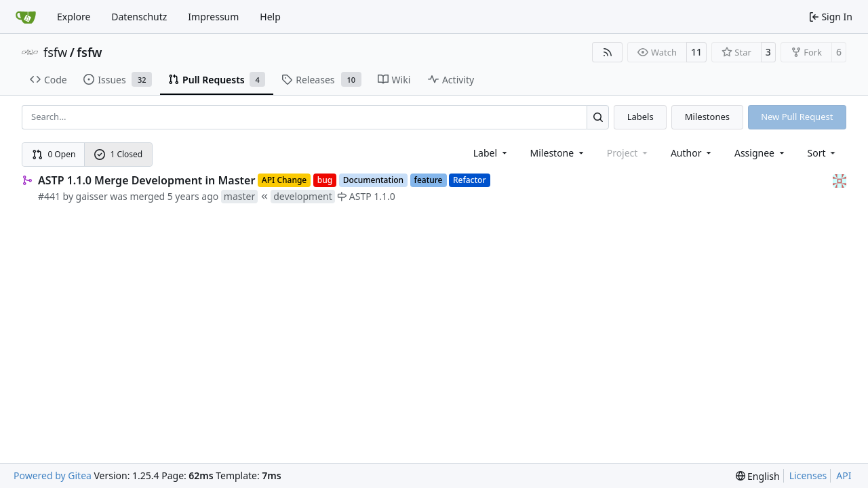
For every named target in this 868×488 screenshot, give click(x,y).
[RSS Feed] (608, 52)
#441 (49, 196)
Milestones (707, 117)
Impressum (213, 17)
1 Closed (119, 154)
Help (270, 17)
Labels (640, 117)
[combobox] (491, 153)
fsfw (55, 52)
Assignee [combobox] (761, 153)
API (844, 475)
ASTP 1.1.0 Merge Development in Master (146, 180)
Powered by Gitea (53, 475)
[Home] (26, 17)
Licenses (808, 475)
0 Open (54, 154)
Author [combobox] (692, 153)
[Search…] (598, 117)
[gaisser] (840, 180)
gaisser (92, 196)
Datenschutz (139, 17)
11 (696, 52)
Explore (74, 17)
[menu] (823, 153)
